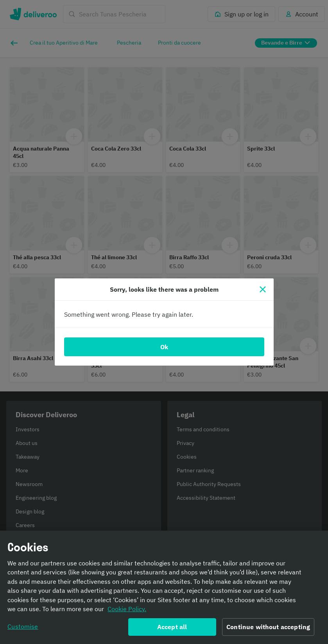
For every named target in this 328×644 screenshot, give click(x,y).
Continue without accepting (268, 630)
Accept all (172, 630)
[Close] (263, 289)
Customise (23, 630)
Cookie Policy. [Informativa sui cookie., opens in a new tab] (127, 612)
